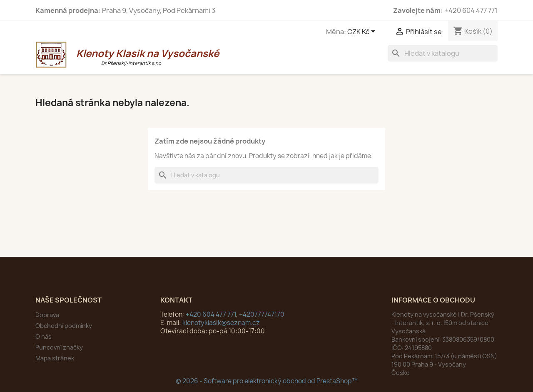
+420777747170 (262, 314)
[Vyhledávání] (443, 53)
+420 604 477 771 (211, 314)
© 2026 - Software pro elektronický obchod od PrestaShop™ (267, 381)
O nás (44, 336)
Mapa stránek (55, 358)
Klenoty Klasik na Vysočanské (131, 56)
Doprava (47, 315)
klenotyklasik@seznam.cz (221, 323)
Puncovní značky (59, 347)
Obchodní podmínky (64, 326)
